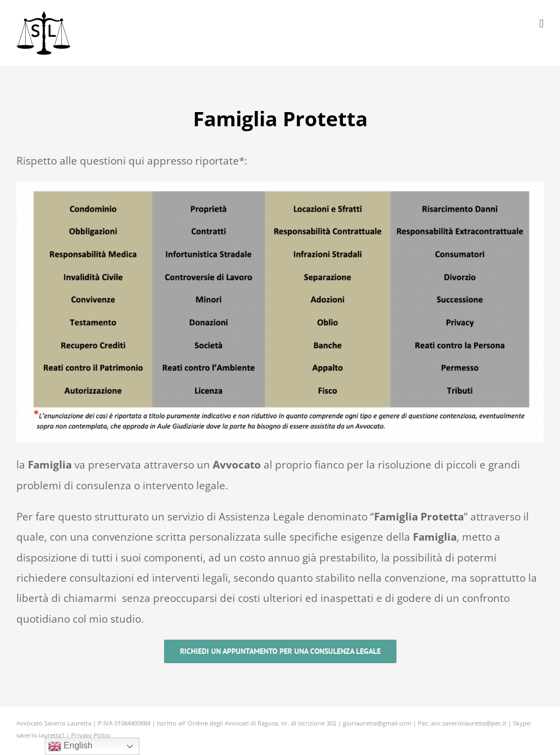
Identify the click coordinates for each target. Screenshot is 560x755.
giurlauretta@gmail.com (377, 723)
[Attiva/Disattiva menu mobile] (541, 24)
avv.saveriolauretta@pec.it (469, 723)
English (70, 746)
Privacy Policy (91, 735)
